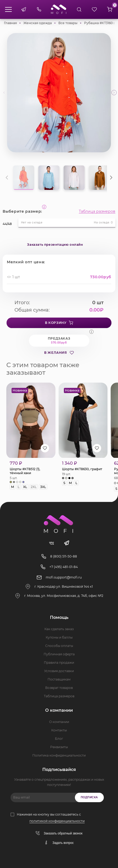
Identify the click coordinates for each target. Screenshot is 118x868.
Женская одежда (38, 23)
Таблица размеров (97, 211)
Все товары (68, 23)
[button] (114, 93)
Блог (59, 739)
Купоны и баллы (59, 637)
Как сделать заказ (59, 629)
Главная (10, 23)
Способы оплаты (59, 646)
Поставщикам (59, 679)
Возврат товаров (59, 688)
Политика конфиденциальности (59, 755)
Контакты (59, 730)
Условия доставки (59, 671)
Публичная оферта (59, 654)
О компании (59, 722)
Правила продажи (59, 663)
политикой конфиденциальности (57, 821)
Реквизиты (59, 747)
